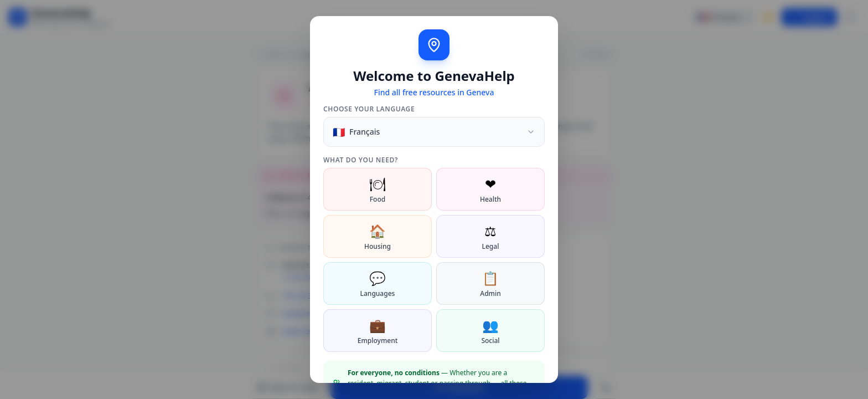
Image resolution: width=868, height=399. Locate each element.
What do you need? (361, 160)
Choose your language (369, 109)
